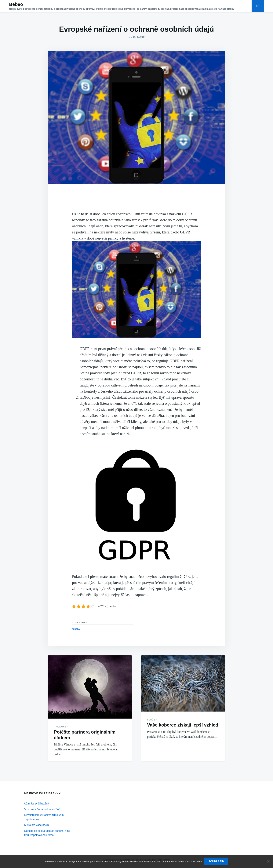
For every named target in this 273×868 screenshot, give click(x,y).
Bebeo (16, 4)
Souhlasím (217, 861)
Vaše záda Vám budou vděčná (42, 809)
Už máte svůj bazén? (37, 804)
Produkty (61, 727)
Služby (76, 629)
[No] (268, 861)
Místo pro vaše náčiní (37, 825)
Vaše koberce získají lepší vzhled (183, 725)
